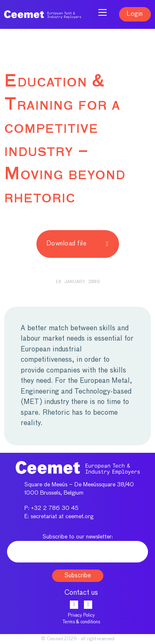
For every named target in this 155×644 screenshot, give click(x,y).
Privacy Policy (81, 615)
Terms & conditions (81, 622)
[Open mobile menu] (103, 12)
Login (135, 14)
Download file (78, 244)
